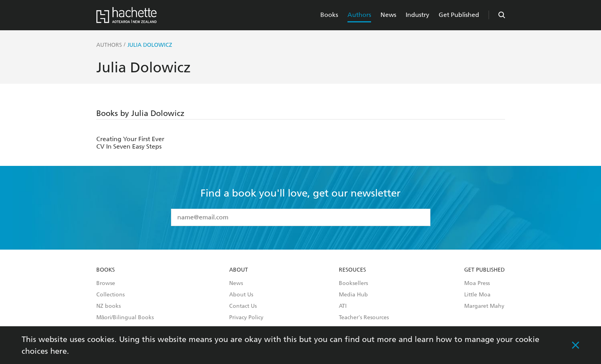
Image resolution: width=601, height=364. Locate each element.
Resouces (352, 270)
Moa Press (477, 283)
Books (329, 15)
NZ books (108, 306)
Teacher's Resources (364, 318)
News (388, 15)
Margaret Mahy (484, 306)
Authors (359, 15)
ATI (343, 306)
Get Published (459, 15)
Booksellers (353, 283)
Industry (417, 15)
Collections (110, 295)
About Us (241, 295)
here (59, 351)
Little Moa (477, 295)
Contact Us (243, 306)
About (239, 270)
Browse (106, 283)
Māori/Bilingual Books (125, 318)
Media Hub (353, 295)
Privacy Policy (246, 318)
